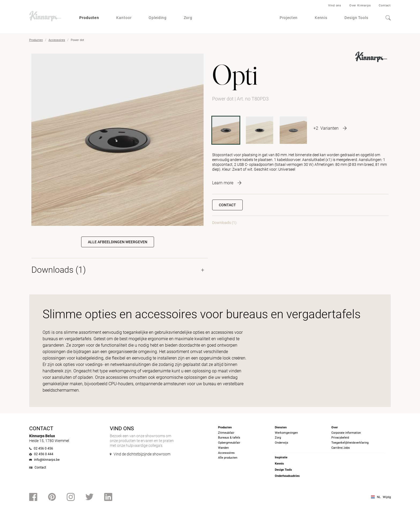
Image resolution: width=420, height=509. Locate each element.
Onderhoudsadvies (287, 476)
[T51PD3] (293, 130)
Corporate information (346, 433)
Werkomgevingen (286, 433)
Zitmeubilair (226, 433)
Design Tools (356, 18)
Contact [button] (227, 205)
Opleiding (157, 18)
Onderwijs (282, 443)
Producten (89, 18)
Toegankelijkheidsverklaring (350, 443)
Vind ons (335, 5)
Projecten (289, 18)
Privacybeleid (340, 438)
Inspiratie (281, 457)
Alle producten (228, 458)
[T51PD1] (260, 130)
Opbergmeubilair (229, 443)
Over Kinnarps (360, 5)
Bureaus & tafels (229, 438)
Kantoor (124, 18)
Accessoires (57, 40)
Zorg (188, 18)
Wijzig (387, 497)
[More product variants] (330, 128)
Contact (385, 5)
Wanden (223, 448)
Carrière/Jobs (341, 448)
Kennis (321, 18)
